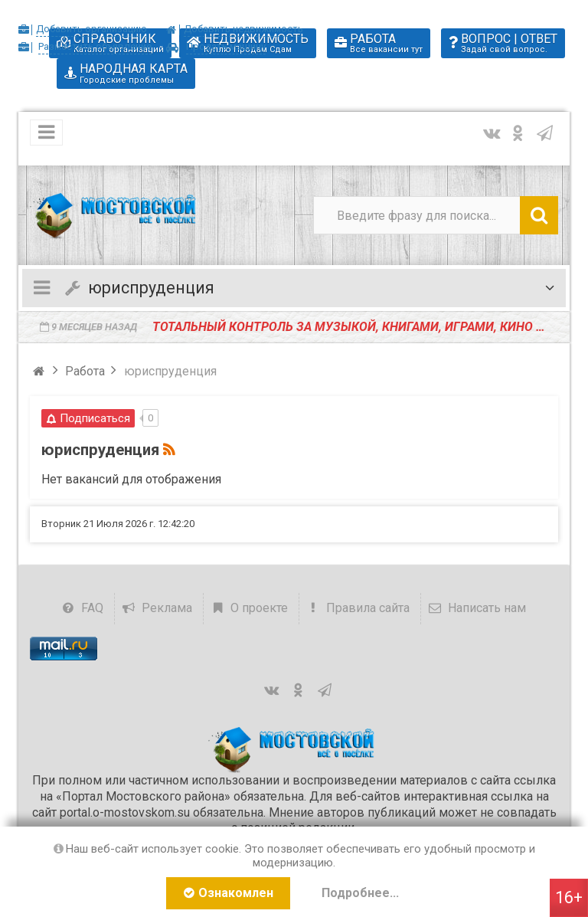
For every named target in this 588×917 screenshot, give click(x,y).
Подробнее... (360, 893)
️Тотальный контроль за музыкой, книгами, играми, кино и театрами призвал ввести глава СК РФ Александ (355, 327)
